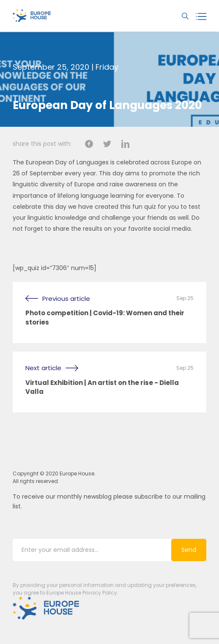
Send (189, 550)
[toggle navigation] (203, 16)
